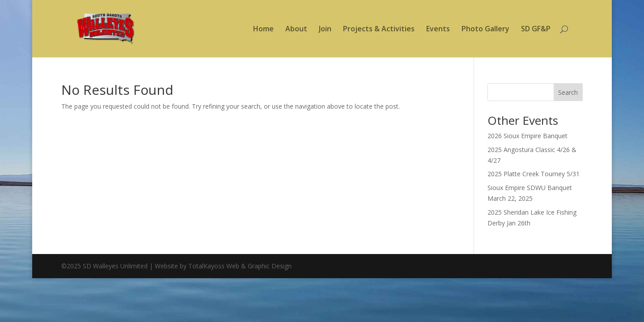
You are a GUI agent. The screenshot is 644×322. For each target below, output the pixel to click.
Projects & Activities (379, 30)
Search (568, 92)
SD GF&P (536, 30)
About (296, 30)
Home (263, 30)
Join (325, 30)
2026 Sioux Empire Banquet (527, 136)
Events (438, 30)
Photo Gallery (485, 30)
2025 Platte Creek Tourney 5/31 (534, 174)
